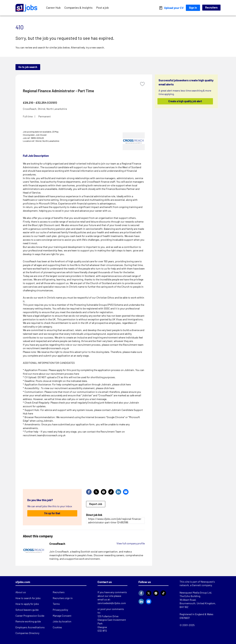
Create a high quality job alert (185, 101)
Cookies (57, 627)
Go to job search (28, 67)
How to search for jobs (28, 598)
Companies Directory (27, 633)
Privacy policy (60, 610)
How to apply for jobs (27, 604)
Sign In (193, 8)
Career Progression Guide (30, 616)
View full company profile (131, 543)
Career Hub (53, 7)
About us (21, 592)
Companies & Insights (78, 7)
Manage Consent (62, 616)
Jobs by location (62, 621)
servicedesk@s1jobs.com (112, 603)
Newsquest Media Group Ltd (195, 593)
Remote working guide (28, 621)
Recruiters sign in (63, 598)
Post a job (103, 7)
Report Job (96, 504)
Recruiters (211, 7)
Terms (56, 604)
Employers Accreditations (30, 627)
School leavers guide (27, 610)
